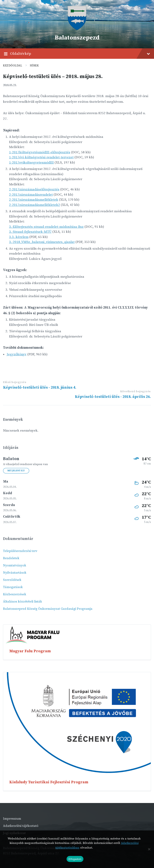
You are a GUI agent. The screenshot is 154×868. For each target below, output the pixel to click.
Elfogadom (75, 859)
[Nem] (149, 849)
